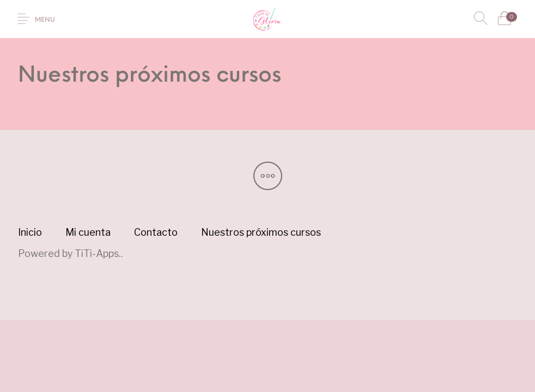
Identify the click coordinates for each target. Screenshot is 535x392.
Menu (45, 20)
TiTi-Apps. (98, 253)
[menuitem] (30, 232)
